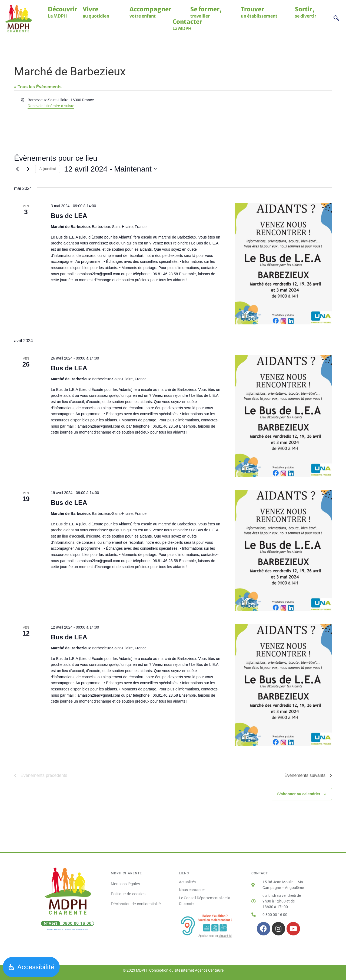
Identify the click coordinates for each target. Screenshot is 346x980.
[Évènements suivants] (28, 169)
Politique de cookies (128, 893)
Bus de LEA (69, 216)
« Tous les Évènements (38, 87)
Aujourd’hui (48, 169)
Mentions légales (125, 884)
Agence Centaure (209, 970)
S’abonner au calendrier (299, 794)
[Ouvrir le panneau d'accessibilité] (31, 967)
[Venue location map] (252, 117)
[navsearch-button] (336, 19)
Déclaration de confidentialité (136, 903)
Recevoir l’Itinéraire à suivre (51, 106)
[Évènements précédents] (17, 169)
